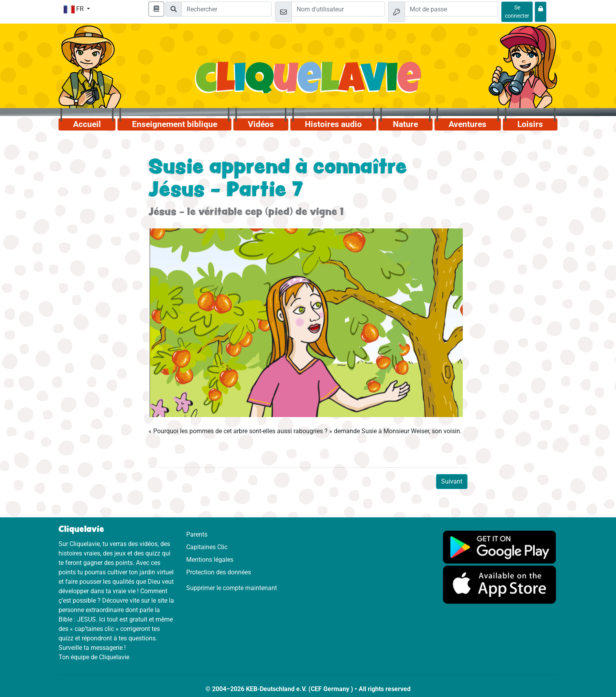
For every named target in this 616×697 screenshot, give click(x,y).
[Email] (338, 9)
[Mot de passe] (451, 9)
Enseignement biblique (175, 124)
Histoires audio (333, 124)
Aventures (467, 124)
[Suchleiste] (226, 9)
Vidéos (261, 124)
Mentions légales (210, 560)
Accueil (87, 124)
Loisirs (530, 124)
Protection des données (219, 572)
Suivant (452, 481)
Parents (197, 534)
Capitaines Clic (207, 547)
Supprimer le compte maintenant (232, 588)
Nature (405, 124)
